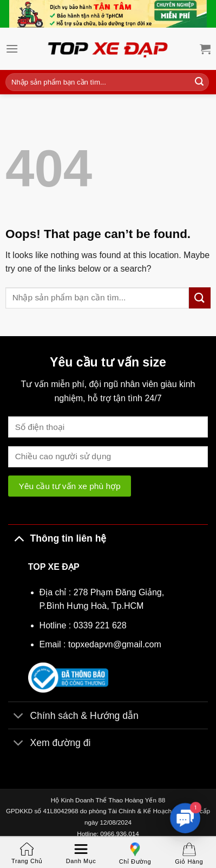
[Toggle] (19, 538)
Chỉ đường (135, 854)
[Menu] (12, 49)
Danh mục (81, 853)
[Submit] (199, 82)
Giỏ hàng (189, 854)
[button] (185, 818)
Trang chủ (27, 853)
